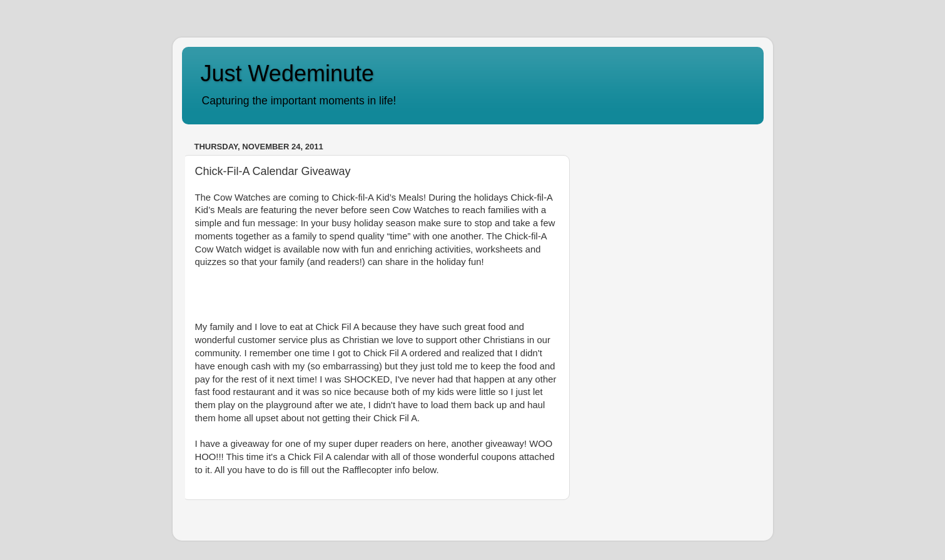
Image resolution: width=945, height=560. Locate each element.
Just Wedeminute (287, 73)
